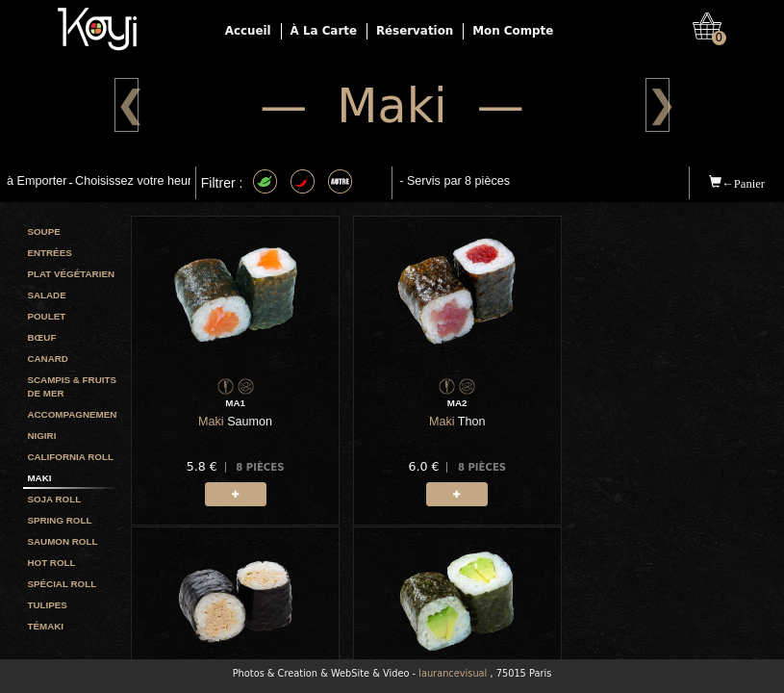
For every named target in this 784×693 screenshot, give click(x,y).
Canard (47, 359)
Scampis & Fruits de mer (72, 386)
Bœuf (41, 337)
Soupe (43, 231)
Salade (46, 295)
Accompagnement (72, 414)
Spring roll (59, 520)
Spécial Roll (62, 584)
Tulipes (47, 605)
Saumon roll (62, 541)
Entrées (49, 253)
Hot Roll (51, 563)
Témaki (45, 626)
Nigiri (41, 436)
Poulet (46, 316)
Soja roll (54, 499)
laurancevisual (453, 673)
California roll (70, 457)
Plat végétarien (71, 274)
